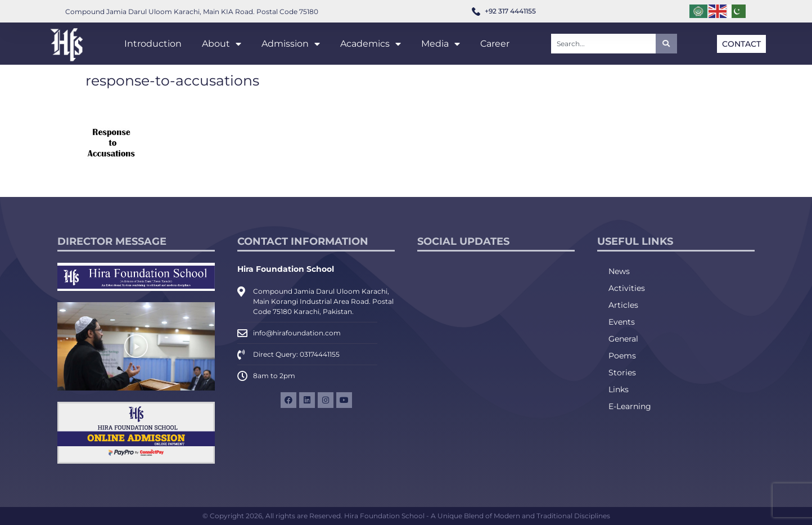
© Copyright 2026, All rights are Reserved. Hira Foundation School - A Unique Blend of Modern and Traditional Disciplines (406, 516)
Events (622, 322)
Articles (623, 305)
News (619, 271)
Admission (291, 44)
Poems (622, 356)
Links (619, 389)
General (623, 339)
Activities (627, 288)
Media (441, 44)
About (222, 44)
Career (495, 44)
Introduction (153, 44)
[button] (136, 346)
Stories (622, 373)
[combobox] (603, 44)
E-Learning (630, 406)
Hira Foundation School (286, 269)
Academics (371, 44)
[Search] (666, 44)
